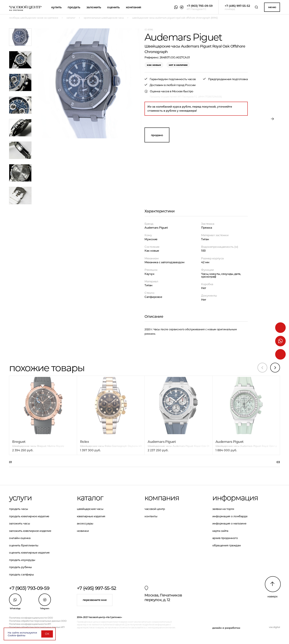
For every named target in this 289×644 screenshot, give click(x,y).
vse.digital (274, 627)
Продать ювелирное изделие (29, 516)
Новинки (83, 531)
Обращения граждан (227, 545)
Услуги (20, 498)
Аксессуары (85, 523)
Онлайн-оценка (20, 538)
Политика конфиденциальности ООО (31, 618)
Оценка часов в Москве (166, 91)
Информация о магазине (229, 523)
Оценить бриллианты (24, 545)
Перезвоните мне (95, 600)
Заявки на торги (223, 509)
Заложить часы (19, 523)
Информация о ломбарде (230, 516)
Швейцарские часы (90, 509)
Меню (272, 7)
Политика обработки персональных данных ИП (37, 627)
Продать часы (19, 509)
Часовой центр (155, 509)
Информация (235, 498)
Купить (56, 7)
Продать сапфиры (21, 574)
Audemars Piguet (156, 228)
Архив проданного (225, 538)
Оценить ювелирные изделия (29, 553)
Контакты (151, 516)
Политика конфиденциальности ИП (30, 624)
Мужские (151, 239)
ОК (47, 634)
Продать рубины (20, 567)
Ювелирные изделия (91, 516)
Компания (134, 7)
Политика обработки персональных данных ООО (38, 621)
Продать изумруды (22, 560)
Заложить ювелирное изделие (30, 531)
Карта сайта (220, 531)
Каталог (90, 498)
